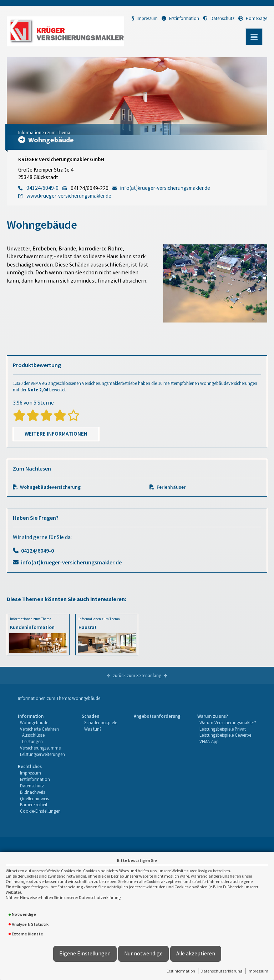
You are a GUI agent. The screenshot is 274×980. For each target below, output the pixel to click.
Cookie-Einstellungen (40, 811)
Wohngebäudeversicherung (50, 487)
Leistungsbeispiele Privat (223, 729)
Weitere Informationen (56, 434)
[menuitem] (41, 735)
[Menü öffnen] (254, 37)
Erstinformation (181, 971)
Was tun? (93, 729)
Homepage (253, 18)
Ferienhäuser (171, 487)
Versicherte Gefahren (39, 729)
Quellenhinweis (34, 798)
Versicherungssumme (40, 748)
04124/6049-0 (37, 550)
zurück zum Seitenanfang (137, 675)
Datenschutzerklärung (221, 971)
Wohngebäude (34, 722)
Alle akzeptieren (196, 953)
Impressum (258, 971)
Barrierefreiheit (34, 804)
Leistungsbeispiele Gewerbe (225, 735)
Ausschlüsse (33, 735)
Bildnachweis (32, 792)
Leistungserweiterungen (42, 754)
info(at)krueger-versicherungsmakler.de (71, 562)
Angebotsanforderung (157, 716)
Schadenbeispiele (101, 722)
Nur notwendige (143, 953)
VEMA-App (209, 741)
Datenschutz (219, 18)
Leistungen (32, 741)
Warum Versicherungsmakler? (228, 722)
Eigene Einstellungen (85, 953)
